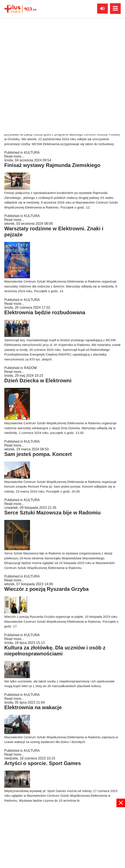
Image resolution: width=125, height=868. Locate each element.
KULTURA (32, 82)
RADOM (30, 368)
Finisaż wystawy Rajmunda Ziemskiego (52, 165)
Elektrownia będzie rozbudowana (45, 312)
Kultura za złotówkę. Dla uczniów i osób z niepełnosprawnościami (55, 651)
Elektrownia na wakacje (33, 707)
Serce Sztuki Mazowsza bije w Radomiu (52, 513)
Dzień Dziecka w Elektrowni (38, 380)
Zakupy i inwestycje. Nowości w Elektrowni (57, 95)
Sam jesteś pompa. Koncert (38, 454)
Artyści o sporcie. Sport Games (43, 763)
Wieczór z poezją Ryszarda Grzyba (46, 589)
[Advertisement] (62, 837)
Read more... (14, 86)
